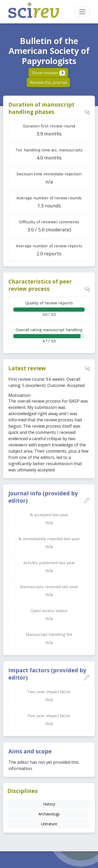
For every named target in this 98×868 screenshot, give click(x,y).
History (49, 804)
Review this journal (48, 82)
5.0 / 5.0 (49, 308)
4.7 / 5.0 (49, 335)
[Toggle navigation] (82, 12)
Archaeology (49, 814)
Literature (49, 824)
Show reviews (48, 73)
